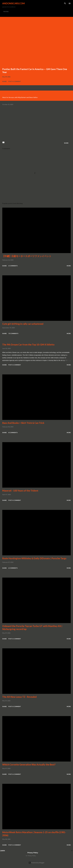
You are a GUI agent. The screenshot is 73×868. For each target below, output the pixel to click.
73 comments (13, 333)
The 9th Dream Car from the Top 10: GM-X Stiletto (28, 345)
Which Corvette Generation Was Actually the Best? (29, 765)
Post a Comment (15, 81)
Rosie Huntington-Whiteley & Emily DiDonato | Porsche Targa (34, 558)
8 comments (13, 433)
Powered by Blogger (36, 863)
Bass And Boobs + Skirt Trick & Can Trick (23, 423)
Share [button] (4, 81)
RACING (6, 12)
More (69, 266)
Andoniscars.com (13, 3)
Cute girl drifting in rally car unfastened (23, 324)
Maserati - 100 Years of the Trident (20, 491)
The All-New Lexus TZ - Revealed (19, 697)
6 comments (13, 266)
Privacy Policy (32, 856)
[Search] (65, 3)
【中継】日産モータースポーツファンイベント (27, 256)
